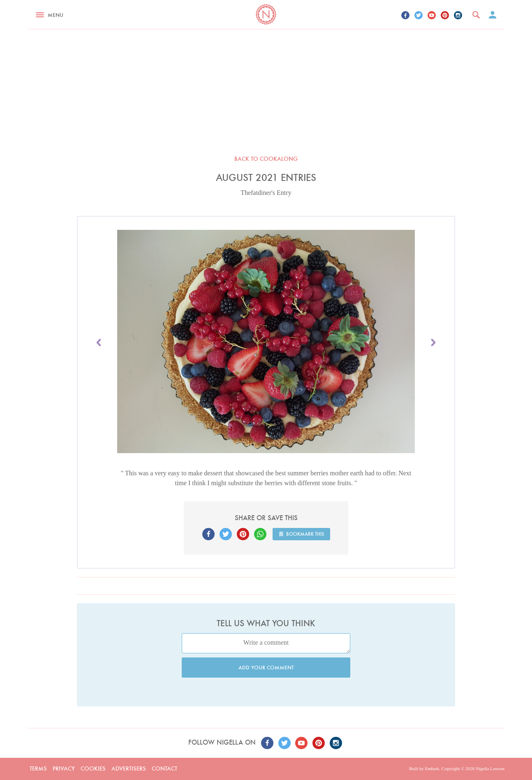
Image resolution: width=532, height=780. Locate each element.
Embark (432, 768)
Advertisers (129, 768)
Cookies (93, 768)
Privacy (64, 768)
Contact (164, 768)
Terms (38, 768)
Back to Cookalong (266, 159)
